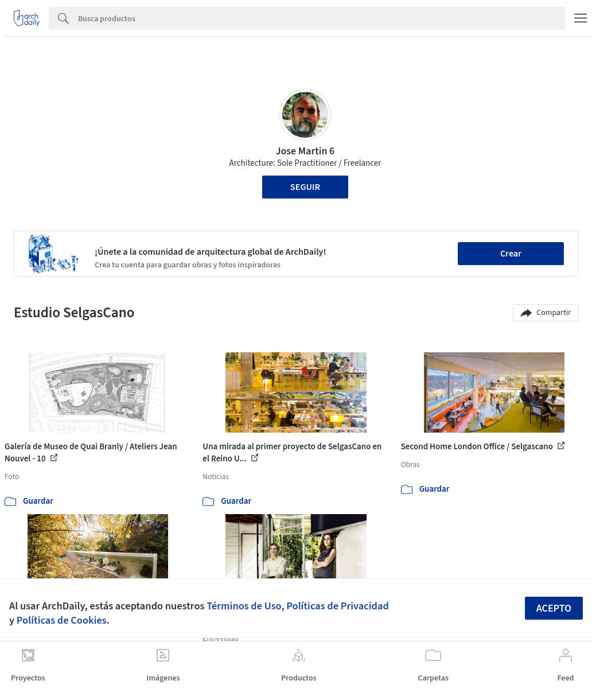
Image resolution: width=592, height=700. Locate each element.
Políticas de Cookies (62, 620)
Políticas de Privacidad (338, 606)
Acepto (554, 608)
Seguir (305, 187)
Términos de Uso (244, 606)
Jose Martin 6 (305, 151)
